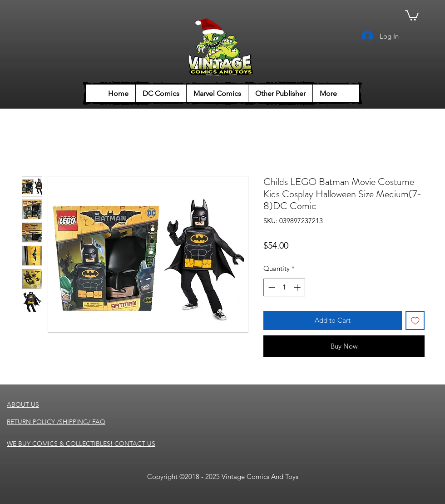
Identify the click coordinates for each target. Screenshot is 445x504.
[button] (412, 15)
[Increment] (298, 287)
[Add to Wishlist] (415, 321)
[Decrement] (271, 287)
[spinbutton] (284, 287)
